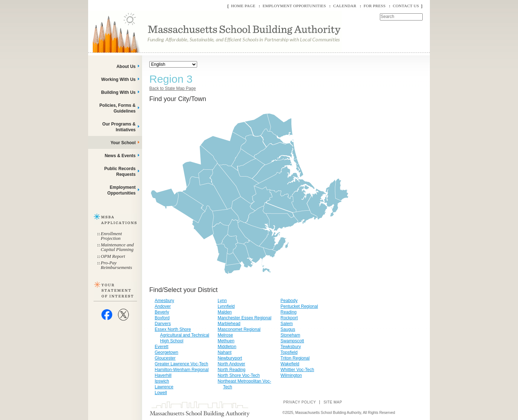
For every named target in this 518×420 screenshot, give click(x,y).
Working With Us (118, 79)
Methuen (226, 341)
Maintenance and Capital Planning (117, 247)
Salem (287, 324)
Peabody (289, 301)
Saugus (288, 329)
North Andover (231, 364)
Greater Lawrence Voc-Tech (181, 364)
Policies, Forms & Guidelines (117, 108)
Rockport (289, 318)
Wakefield (290, 364)
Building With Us (118, 92)
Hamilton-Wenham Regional (182, 370)
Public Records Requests (120, 172)
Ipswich (162, 381)
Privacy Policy (299, 402)
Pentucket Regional (299, 306)
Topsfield (289, 352)
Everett (162, 347)
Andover (163, 306)
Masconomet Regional (239, 329)
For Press (375, 6)
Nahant (225, 352)
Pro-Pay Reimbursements (116, 265)
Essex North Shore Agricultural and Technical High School (182, 335)
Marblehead (229, 324)
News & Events (120, 156)
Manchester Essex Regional (244, 318)
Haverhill (163, 375)
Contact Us (406, 6)
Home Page (243, 6)
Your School (123, 143)
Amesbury (164, 301)
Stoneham (290, 335)
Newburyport (230, 358)
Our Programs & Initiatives (119, 127)
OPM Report (113, 256)
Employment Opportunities (294, 6)
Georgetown (166, 352)
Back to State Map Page (172, 88)
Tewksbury (291, 347)
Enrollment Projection (111, 236)
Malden (225, 312)
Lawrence (164, 387)
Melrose (225, 335)
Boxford (162, 318)
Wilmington (291, 375)
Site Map (333, 402)
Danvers (163, 324)
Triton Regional (295, 358)
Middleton (227, 347)
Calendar (345, 6)
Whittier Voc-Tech (297, 370)
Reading (289, 312)
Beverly (162, 312)
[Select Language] (173, 64)
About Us (126, 67)
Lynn (222, 301)
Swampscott (292, 341)
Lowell (161, 393)
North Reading (231, 370)
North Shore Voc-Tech (239, 375)
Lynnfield (226, 306)
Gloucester (165, 358)
